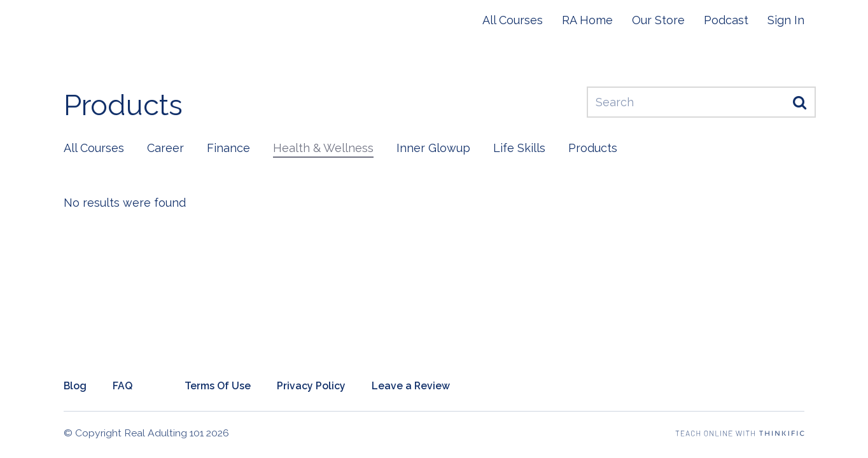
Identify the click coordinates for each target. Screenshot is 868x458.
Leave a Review (411, 386)
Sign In (786, 20)
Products (593, 148)
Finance (228, 148)
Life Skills (519, 148)
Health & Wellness (323, 148)
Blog (75, 386)
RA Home (587, 20)
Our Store (658, 20)
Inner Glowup (433, 148)
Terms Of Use (218, 386)
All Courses (513, 20)
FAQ (122, 386)
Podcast (726, 20)
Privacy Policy (311, 386)
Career (165, 148)
